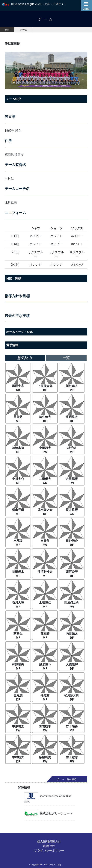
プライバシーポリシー (49, 850)
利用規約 (49, 846)
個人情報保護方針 (49, 841)
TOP (7, 30)
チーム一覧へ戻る (67, 779)
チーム (24, 30)
